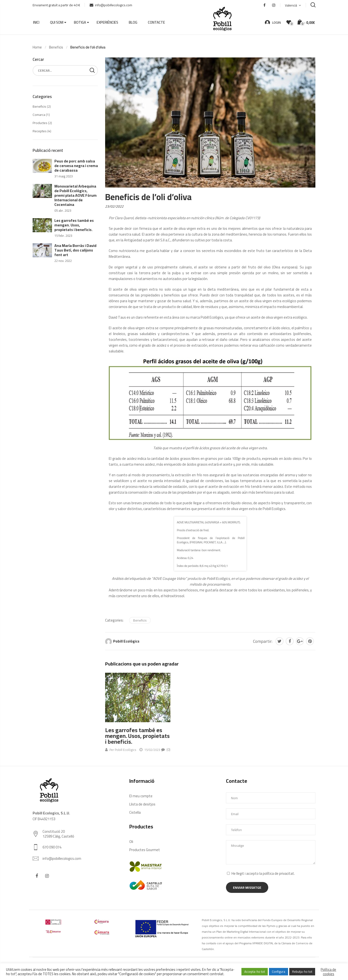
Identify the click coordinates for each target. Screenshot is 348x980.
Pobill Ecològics (126, 641)
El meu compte (141, 796)
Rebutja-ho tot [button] (302, 972)
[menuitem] (293, 5)
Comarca (39, 115)
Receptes (40, 131)
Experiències (107, 22)
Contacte (156, 22)
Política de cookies (328, 972)
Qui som (57, 22)
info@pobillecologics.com (111, 5)
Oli (131, 842)
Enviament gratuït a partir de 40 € (56, 5)
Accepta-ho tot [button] (255, 972)
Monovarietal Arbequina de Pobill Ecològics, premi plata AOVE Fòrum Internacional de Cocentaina (76, 195)
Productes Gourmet (145, 850)
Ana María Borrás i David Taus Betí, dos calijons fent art (75, 250)
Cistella (135, 812)
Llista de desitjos (142, 804)
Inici (36, 22)
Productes (40, 123)
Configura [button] (279, 972)
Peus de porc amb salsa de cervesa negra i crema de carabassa (76, 166)
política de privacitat (278, 873)
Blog (133, 22)
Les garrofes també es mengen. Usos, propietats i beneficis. (137, 736)
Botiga (80, 22)
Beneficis (140, 620)
